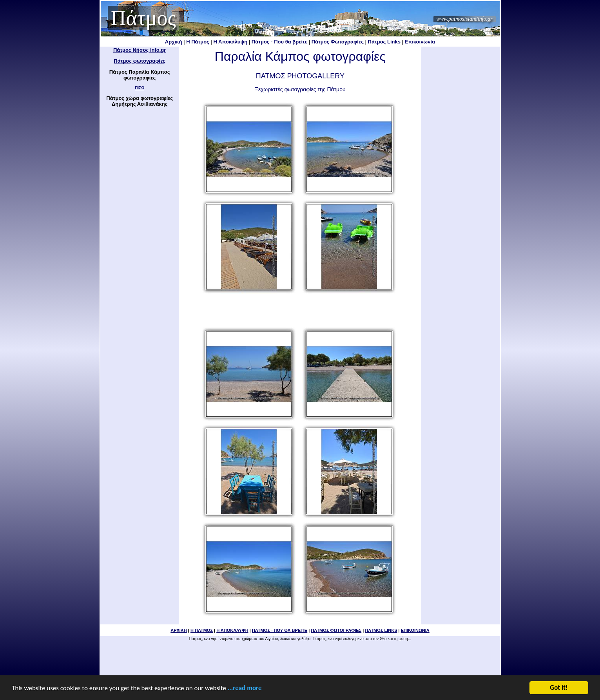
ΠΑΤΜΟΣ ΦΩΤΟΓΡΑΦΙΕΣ (336, 630)
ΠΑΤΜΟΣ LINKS (381, 630)
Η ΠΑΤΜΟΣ (202, 630)
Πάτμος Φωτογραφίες (338, 42)
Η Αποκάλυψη (231, 42)
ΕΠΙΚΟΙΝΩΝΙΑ (415, 630)
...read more (245, 689)
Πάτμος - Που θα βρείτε (279, 42)
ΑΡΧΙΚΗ (179, 630)
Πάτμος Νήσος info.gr (140, 50)
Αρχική (174, 42)
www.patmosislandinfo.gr (465, 19)
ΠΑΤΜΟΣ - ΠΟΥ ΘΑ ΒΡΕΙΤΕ (280, 630)
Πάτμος (143, 18)
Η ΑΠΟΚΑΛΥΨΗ (232, 630)
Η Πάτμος (198, 42)
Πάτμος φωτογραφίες (140, 61)
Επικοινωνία (420, 42)
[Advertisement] (300, 311)
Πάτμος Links (384, 42)
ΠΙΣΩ (140, 88)
